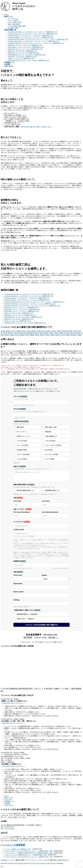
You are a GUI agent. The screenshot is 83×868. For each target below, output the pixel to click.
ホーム (7, 796)
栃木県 (43, 331)
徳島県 (22, 335)
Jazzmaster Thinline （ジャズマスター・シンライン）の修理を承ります (31, 37)
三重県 (41, 333)
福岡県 (42, 335)
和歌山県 (72, 333)
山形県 (28, 331)
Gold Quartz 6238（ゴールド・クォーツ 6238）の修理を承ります (29, 60)
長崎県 (52, 335)
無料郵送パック (9, 801)
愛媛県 (32, 335)
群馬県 (48, 331)
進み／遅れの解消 (14, 24)
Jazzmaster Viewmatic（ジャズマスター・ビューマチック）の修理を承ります (33, 34)
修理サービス (9, 798)
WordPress (11, 863)
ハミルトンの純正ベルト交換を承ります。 (18, 849)
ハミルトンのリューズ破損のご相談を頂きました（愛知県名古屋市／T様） (29, 853)
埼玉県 (54, 331)
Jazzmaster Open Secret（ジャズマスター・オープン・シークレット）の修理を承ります (36, 43)
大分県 (63, 335)
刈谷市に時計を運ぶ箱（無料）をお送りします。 (36, 127)
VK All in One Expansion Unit (39, 863)
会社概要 (7, 803)
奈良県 (66, 333)
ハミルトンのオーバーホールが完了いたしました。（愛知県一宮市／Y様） (29, 857)
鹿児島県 (74, 335)
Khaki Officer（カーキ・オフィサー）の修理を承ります (26, 47)
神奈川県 (70, 331)
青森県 (8, 331)
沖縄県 (79, 335)
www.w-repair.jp (10, 829)
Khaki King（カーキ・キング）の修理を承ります (24, 53)
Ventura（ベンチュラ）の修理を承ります (21, 58)
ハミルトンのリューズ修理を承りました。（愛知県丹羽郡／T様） (26, 855)
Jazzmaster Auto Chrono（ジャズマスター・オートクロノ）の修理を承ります (33, 32)
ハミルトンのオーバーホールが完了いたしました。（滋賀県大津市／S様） (29, 851)
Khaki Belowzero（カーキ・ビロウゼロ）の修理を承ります (27, 55)
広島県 (12, 335)
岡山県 (7, 335)
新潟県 (75, 331)
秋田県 (23, 331)
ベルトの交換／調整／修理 (17, 26)
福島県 (33, 331)
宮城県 (18, 331)
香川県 (27, 335)
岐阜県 (25, 333)
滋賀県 (46, 333)
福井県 (10, 333)
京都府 (51, 333)
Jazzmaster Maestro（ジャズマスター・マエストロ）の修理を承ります (31, 36)
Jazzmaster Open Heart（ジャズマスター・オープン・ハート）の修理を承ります (34, 41)
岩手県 (13, 331)
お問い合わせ (9, 805)
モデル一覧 (8, 799)
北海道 (3, 331)
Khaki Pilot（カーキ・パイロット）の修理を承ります (25, 45)
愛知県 (36, 333)
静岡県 (31, 333)
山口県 (17, 335)
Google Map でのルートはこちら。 (13, 703)
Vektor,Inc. (53, 863)
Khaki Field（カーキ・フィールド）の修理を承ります (25, 49)
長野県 (20, 333)
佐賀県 (47, 335)
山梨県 (15, 333)
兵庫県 (61, 333)
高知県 (37, 335)
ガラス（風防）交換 (15, 22)
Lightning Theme (23, 863)
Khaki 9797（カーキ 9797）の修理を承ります (23, 57)
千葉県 (59, 331)
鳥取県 (78, 333)
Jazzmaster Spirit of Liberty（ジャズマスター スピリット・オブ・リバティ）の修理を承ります (38, 39)
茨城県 (39, 331)
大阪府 (56, 333)
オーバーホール (13, 18)
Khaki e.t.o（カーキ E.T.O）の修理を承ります (23, 51)
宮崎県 (68, 335)
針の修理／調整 (13, 28)
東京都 (64, 331)
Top (2, 866)
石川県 (5, 333)
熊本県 (58, 335)
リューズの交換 (13, 20)
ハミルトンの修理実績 (14, 845)
